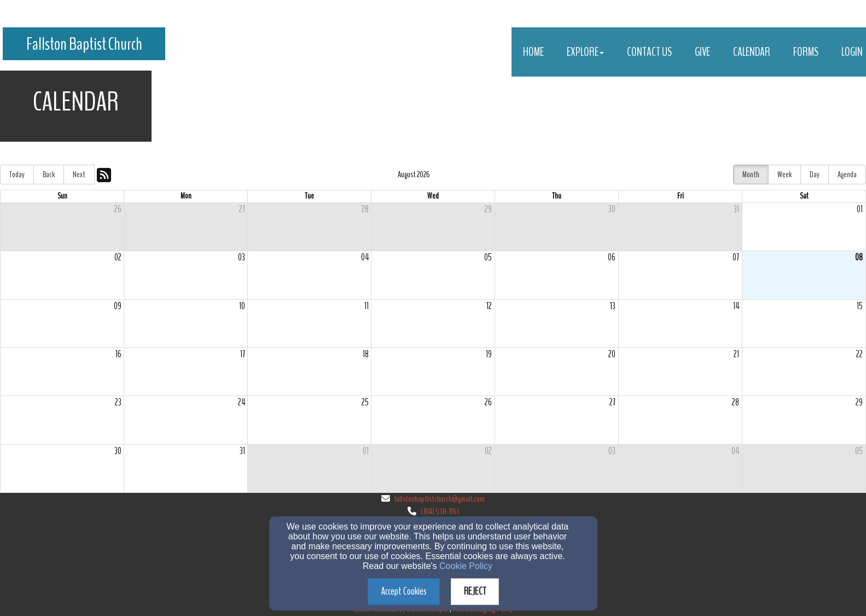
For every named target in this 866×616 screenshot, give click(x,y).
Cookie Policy (466, 566)
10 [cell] (242, 306)
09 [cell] (118, 306)
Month (751, 175)
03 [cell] (242, 257)
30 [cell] (612, 209)
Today (17, 175)
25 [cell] (365, 402)
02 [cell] (118, 257)
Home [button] (533, 52)
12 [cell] (489, 306)
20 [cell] (612, 354)
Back (49, 175)
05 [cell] (488, 257)
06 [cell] (612, 257)
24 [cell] (242, 402)
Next (79, 175)
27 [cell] (242, 209)
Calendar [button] (752, 52)
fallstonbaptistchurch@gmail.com (440, 499)
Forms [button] (806, 52)
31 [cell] (736, 209)
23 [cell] (118, 402)
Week (784, 175)
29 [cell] (488, 209)
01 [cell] (860, 209)
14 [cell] (736, 306)
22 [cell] (859, 354)
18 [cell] (366, 354)
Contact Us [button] (649, 52)
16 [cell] (118, 354)
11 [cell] (367, 306)
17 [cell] (243, 354)
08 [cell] (859, 257)
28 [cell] (365, 209)
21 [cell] (736, 354)
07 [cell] (736, 257)
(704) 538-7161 (440, 512)
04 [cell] (365, 257)
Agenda (847, 175)
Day (815, 175)
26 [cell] (118, 209)
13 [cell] (613, 306)
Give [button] (702, 52)
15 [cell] (860, 306)
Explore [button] (585, 52)
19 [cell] (489, 354)
